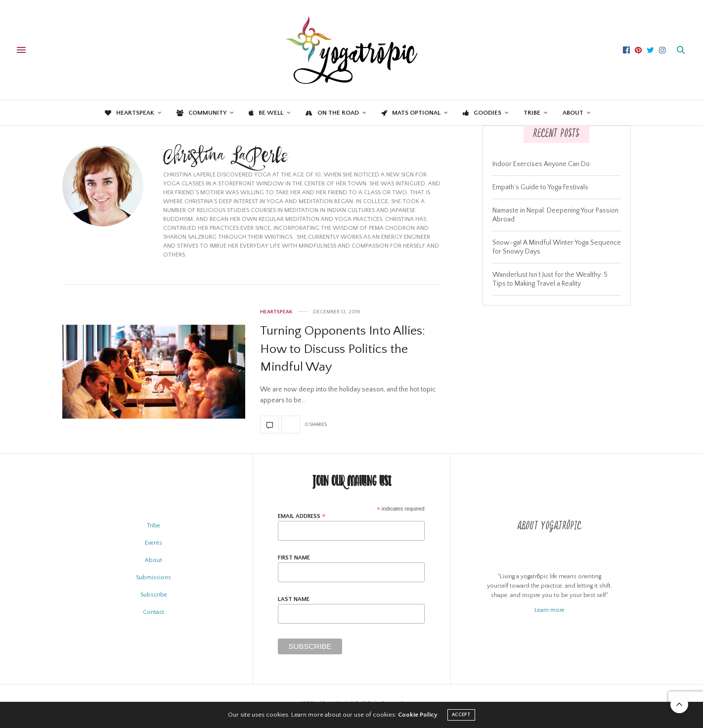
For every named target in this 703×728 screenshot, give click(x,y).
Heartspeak (130, 113)
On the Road (332, 113)
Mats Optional (411, 113)
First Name (294, 558)
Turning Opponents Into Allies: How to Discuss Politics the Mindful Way (343, 349)
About (573, 113)
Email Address (302, 516)
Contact (154, 612)
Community (201, 113)
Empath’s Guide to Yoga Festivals (540, 187)
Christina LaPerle (225, 159)
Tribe (532, 113)
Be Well (266, 113)
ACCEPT (461, 715)
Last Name (294, 600)
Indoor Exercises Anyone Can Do (541, 164)
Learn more (549, 610)
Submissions (154, 578)
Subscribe (154, 595)
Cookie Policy (418, 715)
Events (154, 543)
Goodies (482, 113)
